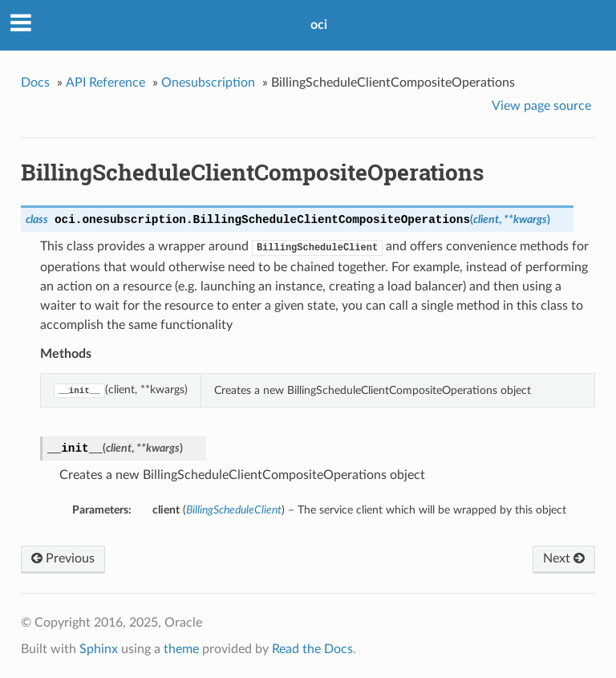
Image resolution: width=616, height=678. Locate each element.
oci (319, 25)
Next (564, 558)
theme (181, 649)
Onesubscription (208, 83)
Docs (35, 83)
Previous (63, 558)
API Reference (105, 83)
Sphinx (99, 649)
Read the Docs (312, 649)
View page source (541, 106)
